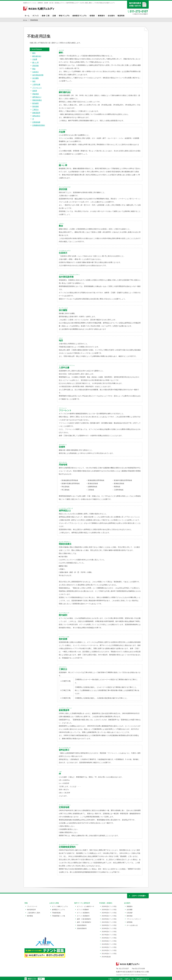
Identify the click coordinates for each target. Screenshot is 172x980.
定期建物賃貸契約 (39, 125)
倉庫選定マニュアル (80, 16)
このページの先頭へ (138, 896)
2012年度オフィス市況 (109, 950)
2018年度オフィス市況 (109, 932)
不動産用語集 (34, 20)
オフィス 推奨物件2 (83, 916)
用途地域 (36, 94)
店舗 (54, 16)
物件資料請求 (31, 910)
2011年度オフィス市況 (109, 954)
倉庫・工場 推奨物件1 (84, 919)
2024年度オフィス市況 (109, 913)
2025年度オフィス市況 (109, 910)
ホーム (27, 16)
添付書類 (36, 78)
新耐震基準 (36, 113)
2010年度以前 (106, 957)
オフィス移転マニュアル (64, 16)
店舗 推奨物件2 (82, 928)
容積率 (35, 91)
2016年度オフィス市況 (109, 938)
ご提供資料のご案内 (34, 913)
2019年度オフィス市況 (109, 928)
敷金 (34, 69)
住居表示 (36, 72)
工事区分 (36, 110)
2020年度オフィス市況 (109, 925)
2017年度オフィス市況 (109, 935)
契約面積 (36, 106)
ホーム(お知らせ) (132, 925)
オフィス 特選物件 (83, 910)
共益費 (35, 59)
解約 (34, 53)
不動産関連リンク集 (58, 916)
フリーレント (37, 88)
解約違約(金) (37, 56)
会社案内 (111, 16)
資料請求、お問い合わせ (138, 5)
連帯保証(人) (37, 97)
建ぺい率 (36, 62)
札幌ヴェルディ (39, 9)
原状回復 (36, 66)
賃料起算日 (36, 116)
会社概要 (130, 910)
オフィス (36, 16)
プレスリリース (32, 906)
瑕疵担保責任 (37, 100)
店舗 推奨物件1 (82, 925)
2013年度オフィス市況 (109, 947)
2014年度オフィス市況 (109, 944)
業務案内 (101, 16)
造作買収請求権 (38, 75)
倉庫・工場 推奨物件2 (84, 922)
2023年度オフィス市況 (109, 916)
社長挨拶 (130, 913)
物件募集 (30, 916)
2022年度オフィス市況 (109, 919)
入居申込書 (36, 84)
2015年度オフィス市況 (109, 941)
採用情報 (130, 922)
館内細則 (36, 103)
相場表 (92, 16)
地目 (34, 81)
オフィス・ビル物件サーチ (86, 906)
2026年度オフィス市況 (109, 906)
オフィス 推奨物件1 (83, 913)
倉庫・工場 (46, 16)
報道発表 (121, 16)
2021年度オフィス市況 (109, 922)
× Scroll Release (36, 49)
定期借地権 (36, 122)
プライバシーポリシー (134, 919)
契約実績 (130, 916)
